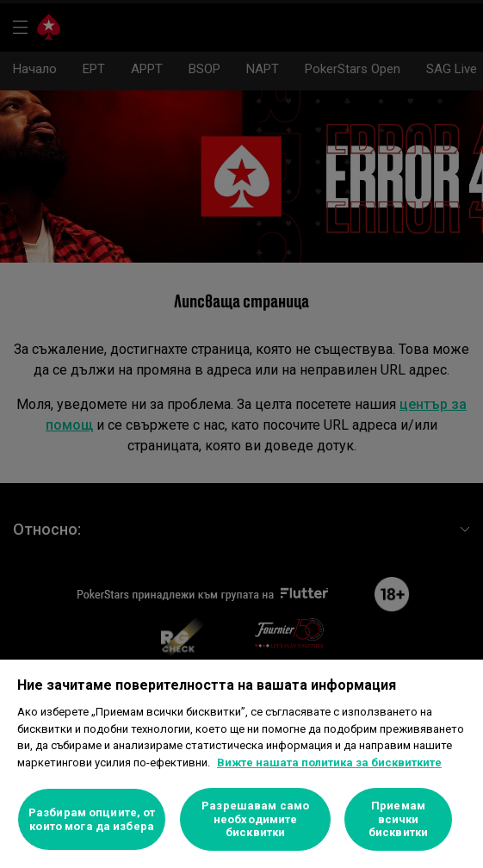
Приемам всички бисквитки (398, 819)
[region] (241, 764)
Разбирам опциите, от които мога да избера (92, 819)
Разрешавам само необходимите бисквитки (255, 819)
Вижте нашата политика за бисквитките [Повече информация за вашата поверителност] (329, 763)
